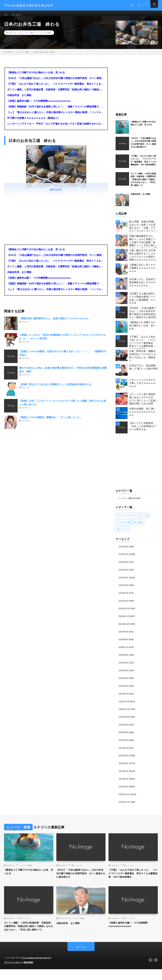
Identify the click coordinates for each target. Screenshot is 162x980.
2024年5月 (124, 664)
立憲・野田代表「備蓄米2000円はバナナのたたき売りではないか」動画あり (143, 359)
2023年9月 (124, 725)
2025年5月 (124, 573)
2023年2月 (124, 779)
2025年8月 (124, 550)
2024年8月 (124, 641)
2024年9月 (124, 634)
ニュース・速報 (27, 36)
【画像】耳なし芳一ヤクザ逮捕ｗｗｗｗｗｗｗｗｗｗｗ (142, 271)
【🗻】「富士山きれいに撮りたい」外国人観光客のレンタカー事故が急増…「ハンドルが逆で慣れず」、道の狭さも (56, 115)
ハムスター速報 (44, 36)
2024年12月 (124, 611)
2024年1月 (124, 695)
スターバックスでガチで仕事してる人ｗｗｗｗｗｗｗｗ (142, 386)
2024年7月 (124, 649)
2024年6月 (124, 657)
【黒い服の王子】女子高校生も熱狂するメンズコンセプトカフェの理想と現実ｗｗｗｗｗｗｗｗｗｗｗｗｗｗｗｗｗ (142, 259)
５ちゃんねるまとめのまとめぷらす (37, 969)
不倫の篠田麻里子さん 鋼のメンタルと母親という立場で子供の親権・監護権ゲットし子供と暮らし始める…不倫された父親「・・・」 (143, 245)
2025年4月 (124, 580)
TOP (6, 15)
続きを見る (56, 193)
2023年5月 (124, 756)
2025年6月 (124, 565)
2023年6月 (124, 748)
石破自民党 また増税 (19, 98)
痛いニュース (77, 865)
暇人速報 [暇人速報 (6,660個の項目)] (139, 525)
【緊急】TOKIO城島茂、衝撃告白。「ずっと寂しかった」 (51, 420)
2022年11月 (124, 802)
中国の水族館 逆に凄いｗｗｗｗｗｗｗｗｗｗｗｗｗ (142, 415)
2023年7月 (124, 741)
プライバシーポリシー (14, 973)
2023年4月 (124, 764)
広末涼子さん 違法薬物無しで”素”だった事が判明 (143, 370)
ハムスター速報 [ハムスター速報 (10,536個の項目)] (124, 525)
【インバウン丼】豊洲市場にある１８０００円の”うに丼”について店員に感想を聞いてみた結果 (143, 402)
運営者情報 (30, 973)
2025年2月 (124, 595)
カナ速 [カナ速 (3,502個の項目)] (145, 519)
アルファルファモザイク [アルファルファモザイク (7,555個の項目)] (128, 519)
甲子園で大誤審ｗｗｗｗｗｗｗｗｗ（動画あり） (34, 121)
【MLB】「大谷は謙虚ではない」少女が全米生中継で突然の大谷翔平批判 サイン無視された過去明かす (56, 81)
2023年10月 (124, 718)
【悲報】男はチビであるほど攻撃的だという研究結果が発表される (55, 388)
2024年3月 (124, 680)
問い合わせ (18, 15)
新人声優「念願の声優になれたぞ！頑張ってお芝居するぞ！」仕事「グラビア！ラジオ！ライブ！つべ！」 (142, 230)
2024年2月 (124, 687)
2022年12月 (124, 794)
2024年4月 (124, 672)
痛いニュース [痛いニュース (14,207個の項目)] (123, 532)
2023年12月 (124, 702)
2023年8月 (124, 733)
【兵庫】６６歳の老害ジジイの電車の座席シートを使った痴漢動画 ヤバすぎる (142, 301)
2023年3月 (124, 771)
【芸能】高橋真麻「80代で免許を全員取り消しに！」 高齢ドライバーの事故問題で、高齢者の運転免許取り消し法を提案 (56, 110)
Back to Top (81, 958)
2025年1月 (124, 603)
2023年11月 (124, 710)
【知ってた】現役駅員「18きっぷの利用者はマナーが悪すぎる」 (142, 429)
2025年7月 (124, 557)
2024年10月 (124, 626)
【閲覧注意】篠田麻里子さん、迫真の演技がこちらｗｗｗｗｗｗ (54, 322)
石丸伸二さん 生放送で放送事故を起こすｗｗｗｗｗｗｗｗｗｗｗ (142, 285)
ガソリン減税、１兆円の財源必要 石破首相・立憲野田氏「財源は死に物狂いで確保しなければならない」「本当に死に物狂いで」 (56, 93)
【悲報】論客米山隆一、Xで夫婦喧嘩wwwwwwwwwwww (39, 104)
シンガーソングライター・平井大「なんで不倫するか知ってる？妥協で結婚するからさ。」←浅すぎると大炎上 (56, 127)
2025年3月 (124, 588)
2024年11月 (124, 618)
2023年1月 (124, 787)
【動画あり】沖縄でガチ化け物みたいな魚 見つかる (36, 75)
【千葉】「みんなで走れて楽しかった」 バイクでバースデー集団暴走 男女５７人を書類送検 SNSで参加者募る (56, 87)
